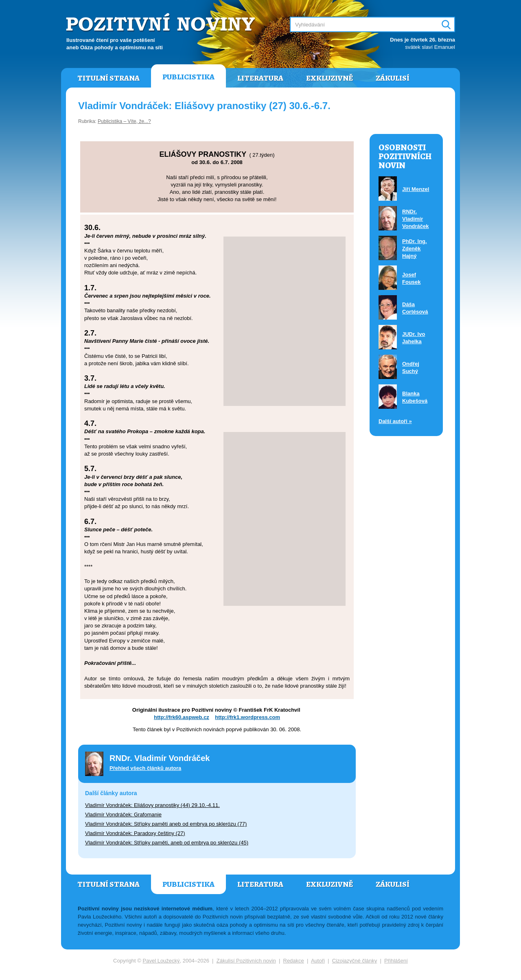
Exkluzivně (329, 78)
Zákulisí (393, 78)
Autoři (318, 961)
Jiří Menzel (416, 189)
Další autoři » (395, 421)
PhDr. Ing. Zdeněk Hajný (415, 249)
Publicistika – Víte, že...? (124, 121)
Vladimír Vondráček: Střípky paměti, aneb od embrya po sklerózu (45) (167, 843)
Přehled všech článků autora (145, 768)
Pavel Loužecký (161, 961)
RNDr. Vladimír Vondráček (416, 219)
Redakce (294, 961)
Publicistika (188, 77)
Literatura (260, 78)
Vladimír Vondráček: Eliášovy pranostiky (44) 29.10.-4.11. (152, 805)
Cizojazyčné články (355, 961)
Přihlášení (396, 961)
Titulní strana (108, 78)
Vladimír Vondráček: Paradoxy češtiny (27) (135, 833)
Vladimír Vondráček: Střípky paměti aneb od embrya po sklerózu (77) (166, 824)
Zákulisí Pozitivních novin (246, 961)
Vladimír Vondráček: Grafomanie (123, 814)
